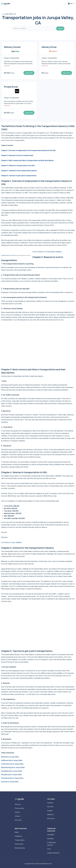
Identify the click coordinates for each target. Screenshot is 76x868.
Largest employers (53, 853)
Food (49, 849)
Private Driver (11, 87)
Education (50, 839)
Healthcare (18, 836)
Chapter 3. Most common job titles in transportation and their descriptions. (28, 160)
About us (18, 804)
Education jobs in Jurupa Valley (11, 775)
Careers (17, 812)
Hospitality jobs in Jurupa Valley (12, 771)
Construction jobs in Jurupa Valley (12, 764)
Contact (17, 816)
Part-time (50, 807)
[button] (71, 4)
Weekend (50, 815)
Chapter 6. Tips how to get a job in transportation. (19, 176)
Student (50, 811)
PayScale (4, 537)
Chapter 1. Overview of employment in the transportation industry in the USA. (29, 150)
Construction (19, 844)
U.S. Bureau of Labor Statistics (11, 542)
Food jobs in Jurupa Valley (10, 782)
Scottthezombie (5, 255)
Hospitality (51, 835)
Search (60, 28)
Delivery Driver (49, 47)
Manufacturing (20, 848)
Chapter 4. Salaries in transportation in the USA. (18, 166)
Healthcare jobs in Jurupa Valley (12, 760)
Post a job (18, 820)
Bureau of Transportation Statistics (50, 252)
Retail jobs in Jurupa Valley (10, 757)
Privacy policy (19, 808)
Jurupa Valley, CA (10, 14)
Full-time (50, 803)
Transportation (20, 840)
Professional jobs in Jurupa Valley (12, 778)
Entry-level (51, 818)
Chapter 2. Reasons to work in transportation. (17, 155)
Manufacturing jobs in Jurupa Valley (13, 767)
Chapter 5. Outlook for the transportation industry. (19, 171)
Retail (17, 832)
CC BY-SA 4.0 (14, 255)
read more (7, 66)
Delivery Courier (12, 47)
